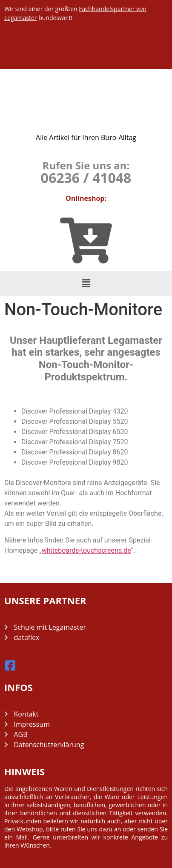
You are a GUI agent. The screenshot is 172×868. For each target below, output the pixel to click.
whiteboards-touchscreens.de (86, 550)
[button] (86, 283)
